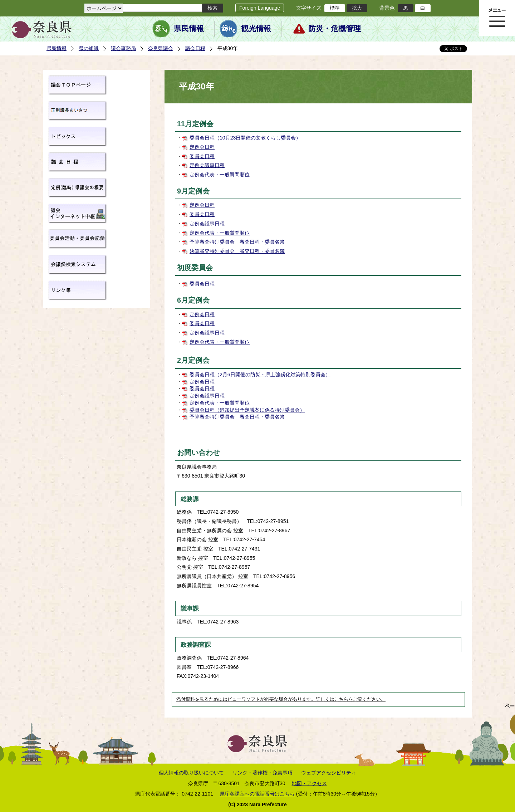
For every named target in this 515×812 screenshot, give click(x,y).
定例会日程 (202, 147)
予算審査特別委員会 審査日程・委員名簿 (237, 242)
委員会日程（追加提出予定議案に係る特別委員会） (247, 410)
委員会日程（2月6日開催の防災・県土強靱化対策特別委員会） (260, 375)
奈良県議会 (161, 48)
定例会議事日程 (207, 165)
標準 (335, 8)
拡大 (357, 8)
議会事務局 (123, 48)
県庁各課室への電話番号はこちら (257, 794)
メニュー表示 (497, 18)
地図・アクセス (309, 783)
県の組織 (89, 48)
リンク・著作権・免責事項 (263, 773)
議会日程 (195, 48)
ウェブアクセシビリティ (329, 773)
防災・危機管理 (335, 29)
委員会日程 (202, 156)
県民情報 (189, 29)
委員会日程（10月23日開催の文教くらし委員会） (245, 138)
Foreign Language (260, 8)
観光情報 (256, 29)
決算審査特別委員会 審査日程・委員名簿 (237, 251)
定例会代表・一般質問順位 (220, 175)
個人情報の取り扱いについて (191, 773)
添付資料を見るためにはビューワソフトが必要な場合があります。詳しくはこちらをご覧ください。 (281, 699)
